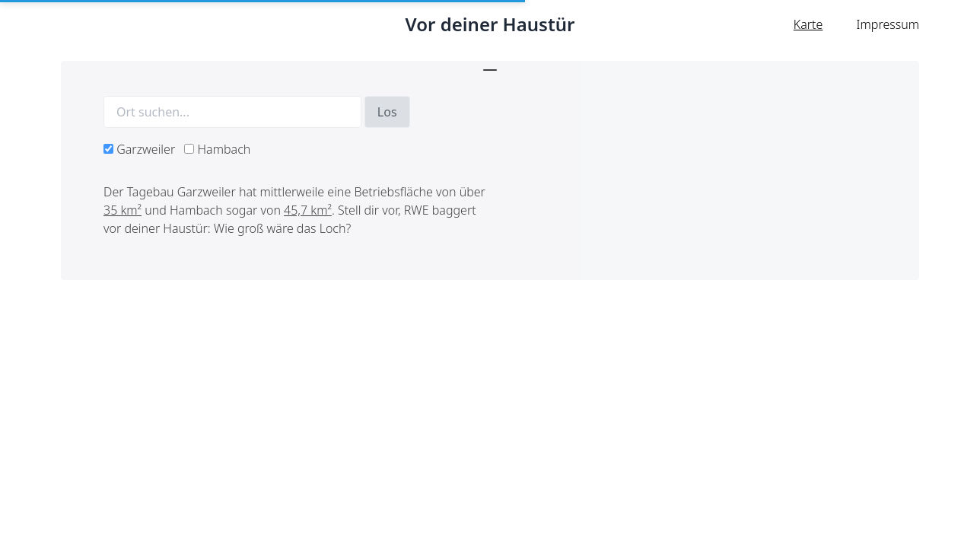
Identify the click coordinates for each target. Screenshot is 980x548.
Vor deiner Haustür (490, 24)
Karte (808, 24)
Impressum (888, 24)
